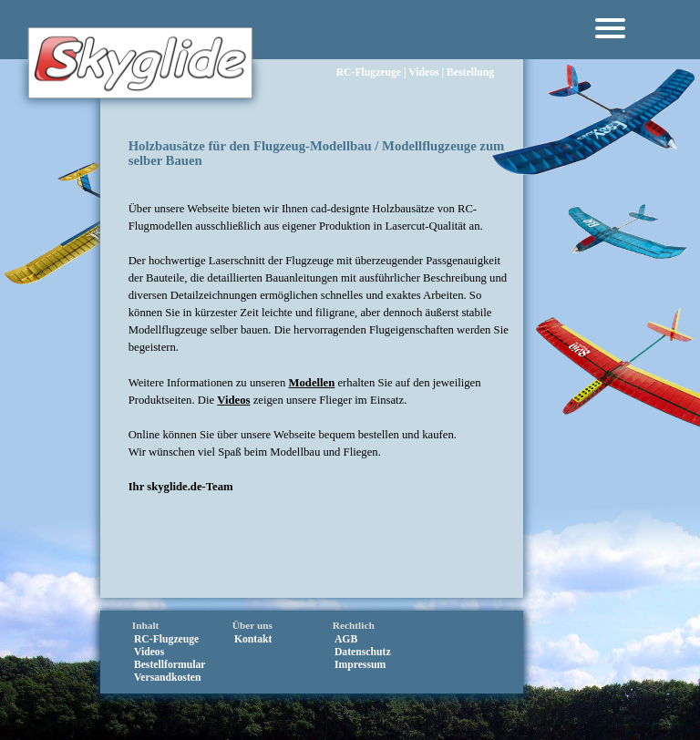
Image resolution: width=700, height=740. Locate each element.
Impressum (360, 665)
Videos (423, 46)
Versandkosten (168, 678)
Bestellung (470, 46)
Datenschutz (363, 652)
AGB (346, 639)
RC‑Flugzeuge (369, 46)
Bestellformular (170, 665)
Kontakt (253, 639)
